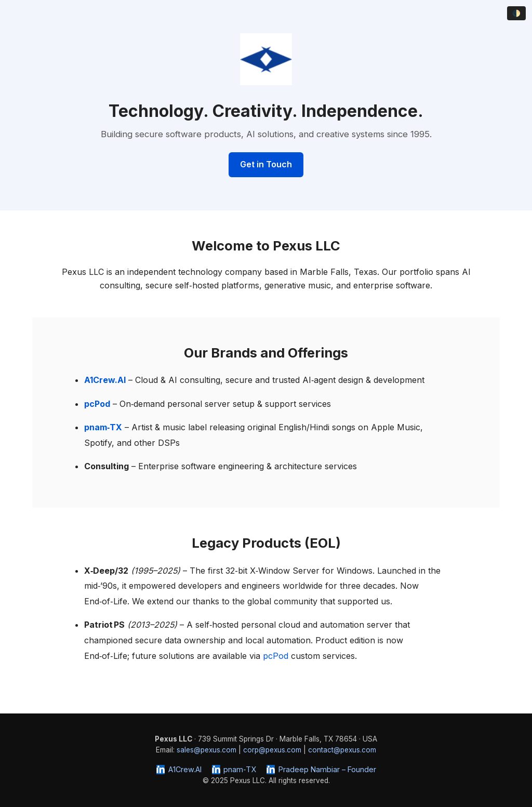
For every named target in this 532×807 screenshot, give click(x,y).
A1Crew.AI (179, 770)
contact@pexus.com (342, 750)
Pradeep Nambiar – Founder (321, 770)
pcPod (276, 656)
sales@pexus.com (207, 750)
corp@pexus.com (272, 750)
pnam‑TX (234, 770)
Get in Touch (266, 164)
